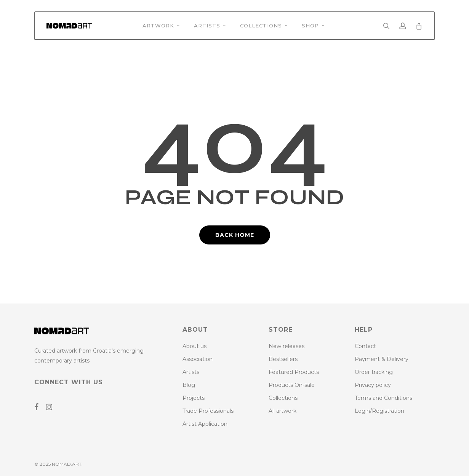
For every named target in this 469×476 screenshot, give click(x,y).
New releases (287, 346)
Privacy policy (373, 385)
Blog (189, 385)
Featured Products (294, 372)
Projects (194, 398)
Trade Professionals (208, 411)
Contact (365, 346)
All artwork (283, 411)
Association (198, 359)
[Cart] (419, 26)
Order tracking (374, 372)
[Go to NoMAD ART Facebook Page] (39, 407)
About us (194, 346)
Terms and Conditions (383, 398)
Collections (283, 398)
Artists (191, 372)
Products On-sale (292, 385)
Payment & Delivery (382, 359)
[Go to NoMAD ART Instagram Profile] (52, 407)
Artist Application (205, 424)
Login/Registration (379, 411)
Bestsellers (283, 359)
